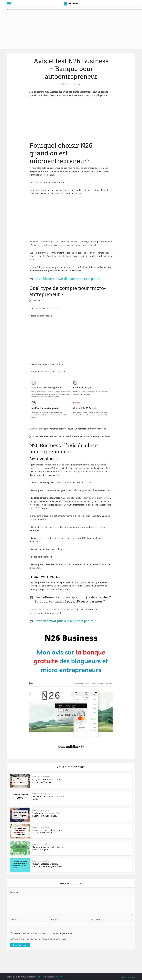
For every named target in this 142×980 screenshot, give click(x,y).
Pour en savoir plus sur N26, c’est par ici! (64, 621)
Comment (15, 892)
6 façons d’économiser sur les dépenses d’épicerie (47, 781)
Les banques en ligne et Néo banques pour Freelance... (46, 815)
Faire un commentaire (71, 84)
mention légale (129, 977)
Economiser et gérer (41, 777)
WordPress (61, 977)
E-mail (54, 919)
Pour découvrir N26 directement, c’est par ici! (68, 279)
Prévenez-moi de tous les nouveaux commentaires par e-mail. (42, 933)
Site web (96, 919)
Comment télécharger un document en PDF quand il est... (48, 865)
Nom (13, 919)
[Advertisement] (71, 121)
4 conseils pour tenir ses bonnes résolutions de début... (48, 831)
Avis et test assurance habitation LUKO (49, 798)
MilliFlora (41, 977)
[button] (71, 400)
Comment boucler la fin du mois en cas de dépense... (48, 848)
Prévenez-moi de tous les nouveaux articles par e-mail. (39, 939)
